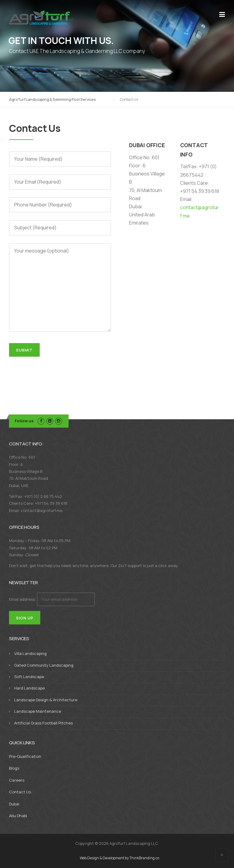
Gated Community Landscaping (44, 665)
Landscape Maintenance (38, 711)
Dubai (14, 804)
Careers (17, 780)
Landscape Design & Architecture (46, 700)
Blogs (14, 768)
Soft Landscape (29, 677)
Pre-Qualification (25, 756)
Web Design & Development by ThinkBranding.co (119, 858)
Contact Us (20, 792)
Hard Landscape (29, 688)
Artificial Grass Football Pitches (43, 723)
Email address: (52, 599)
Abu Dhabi (18, 816)
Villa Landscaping (30, 653)
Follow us (24, 421)
